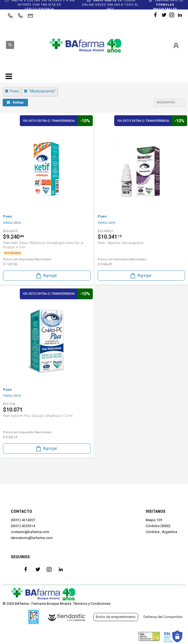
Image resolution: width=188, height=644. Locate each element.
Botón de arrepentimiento (116, 617)
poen (12, 91)
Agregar (46, 276)
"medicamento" (40, 91)
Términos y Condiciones (92, 604)
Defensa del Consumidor (163, 617)
